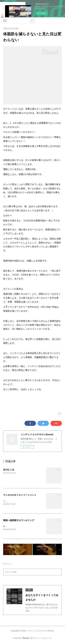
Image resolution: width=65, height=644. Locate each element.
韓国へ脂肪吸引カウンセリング (19, 521)
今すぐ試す (42, 13)
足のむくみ (9, 470)
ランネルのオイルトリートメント (20, 495)
